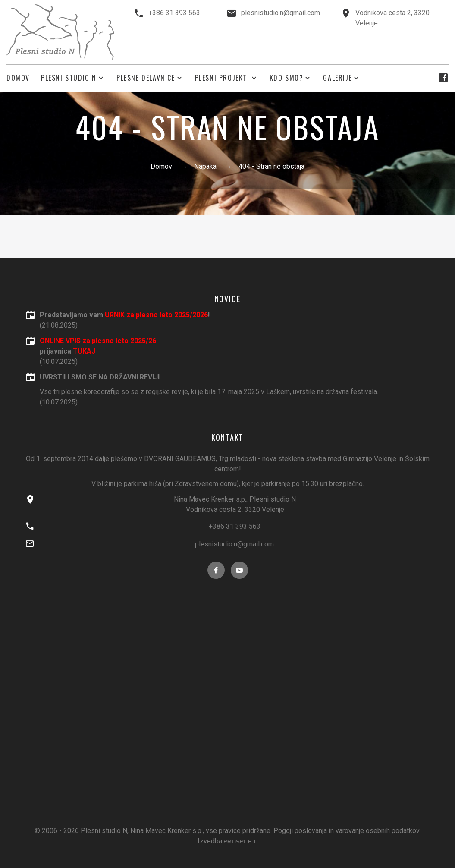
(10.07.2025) (235, 389)
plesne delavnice (146, 78)
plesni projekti (222, 78)
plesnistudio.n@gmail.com (281, 13)
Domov (18, 78)
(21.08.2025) (235, 320)
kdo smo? (287, 78)
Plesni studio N (69, 78)
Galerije (337, 78)
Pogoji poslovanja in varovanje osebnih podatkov (346, 831)
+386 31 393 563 (174, 13)
